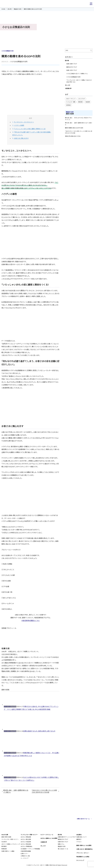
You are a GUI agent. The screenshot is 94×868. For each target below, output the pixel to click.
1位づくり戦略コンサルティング (11, 844)
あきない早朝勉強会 (26, 846)
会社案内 (79, 835)
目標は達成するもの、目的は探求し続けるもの (39, 731)
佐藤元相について (82, 837)
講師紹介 (79, 839)
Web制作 (4, 842)
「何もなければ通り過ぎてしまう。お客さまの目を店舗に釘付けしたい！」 (32, 134)
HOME (3, 9)
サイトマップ (80, 860)
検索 (91, 50)
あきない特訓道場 (26, 844)
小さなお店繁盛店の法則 (19, 62)
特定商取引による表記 (83, 857)
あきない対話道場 (26, 842)
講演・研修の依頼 (6, 837)
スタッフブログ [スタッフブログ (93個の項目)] (82, 99)
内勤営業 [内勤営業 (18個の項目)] (88, 102)
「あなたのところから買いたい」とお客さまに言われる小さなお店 (44, 791)
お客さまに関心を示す (21, 138)
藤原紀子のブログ (63, 839)
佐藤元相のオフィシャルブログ (67, 837)
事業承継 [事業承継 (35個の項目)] (80, 102)
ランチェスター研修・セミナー (10, 839)
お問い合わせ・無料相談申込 (84, 849)
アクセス (79, 842)
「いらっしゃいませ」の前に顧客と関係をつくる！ (30, 129)
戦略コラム (61, 844)
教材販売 (4, 846)
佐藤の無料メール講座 (8, 851)
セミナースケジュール (47, 835)
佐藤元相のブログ (10, 707)
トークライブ (25, 858)
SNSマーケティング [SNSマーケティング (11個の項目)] (71, 99)
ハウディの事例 (19, 125)
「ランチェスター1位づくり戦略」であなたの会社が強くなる (79, 81)
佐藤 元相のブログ (72, 64)
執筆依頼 (4, 849)
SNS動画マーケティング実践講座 (30, 849)
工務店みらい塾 (25, 856)
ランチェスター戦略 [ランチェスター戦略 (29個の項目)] (71, 102)
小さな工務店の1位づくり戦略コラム (77, 74)
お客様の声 (68, 88)
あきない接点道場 (26, 839)
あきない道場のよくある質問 (49, 838)
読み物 (10, 9)
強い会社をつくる (63, 849)
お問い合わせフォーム (84, 819)
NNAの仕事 (5, 835)
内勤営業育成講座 (26, 851)
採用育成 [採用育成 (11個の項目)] (68, 105)
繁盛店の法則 (18, 9)
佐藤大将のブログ (63, 842)
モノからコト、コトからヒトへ (24, 122)
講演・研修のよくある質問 (84, 846)
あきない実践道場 (26, 837)
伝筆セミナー (25, 854)
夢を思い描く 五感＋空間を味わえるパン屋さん (16, 791)
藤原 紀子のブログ (72, 67)
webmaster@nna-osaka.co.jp (58, 824)
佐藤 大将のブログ (72, 70)
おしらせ (68, 85)
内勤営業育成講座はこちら (30, 621)
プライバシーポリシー (83, 853)
